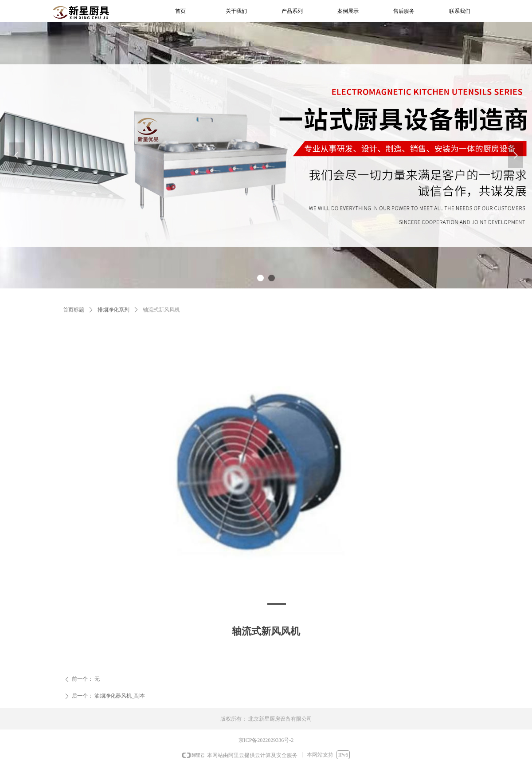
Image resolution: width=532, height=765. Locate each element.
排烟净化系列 (113, 310)
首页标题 (74, 310)
